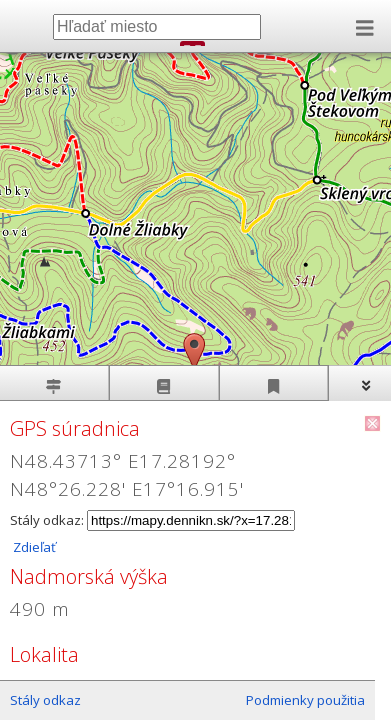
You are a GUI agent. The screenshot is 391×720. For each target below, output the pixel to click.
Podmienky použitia (305, 700)
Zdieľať (33, 547)
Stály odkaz (45, 700)
